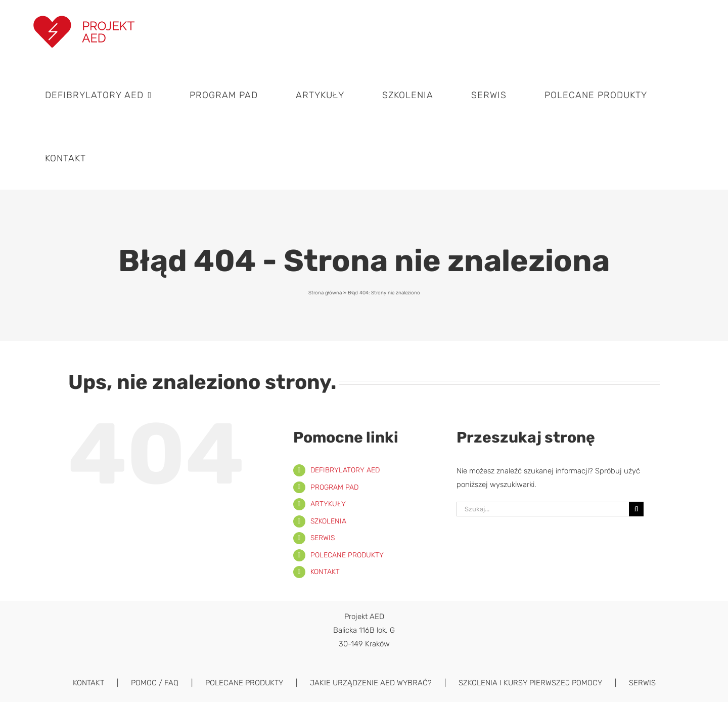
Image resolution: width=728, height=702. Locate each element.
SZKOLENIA (328, 521)
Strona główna (325, 293)
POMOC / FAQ (155, 683)
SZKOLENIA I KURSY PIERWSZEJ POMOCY (530, 683)
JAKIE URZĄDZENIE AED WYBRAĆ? (371, 683)
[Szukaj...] (543, 509)
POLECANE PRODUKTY (347, 555)
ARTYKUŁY (328, 504)
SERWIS (323, 538)
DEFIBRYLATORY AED (345, 470)
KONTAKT (325, 572)
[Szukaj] (636, 509)
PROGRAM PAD (334, 487)
